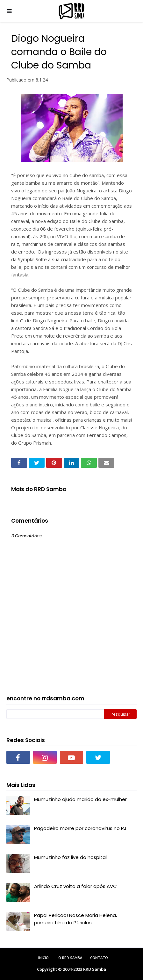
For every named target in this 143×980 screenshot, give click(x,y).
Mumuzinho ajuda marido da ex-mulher (80, 799)
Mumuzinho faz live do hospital (70, 857)
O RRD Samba (70, 958)
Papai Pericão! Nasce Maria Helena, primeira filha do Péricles (75, 919)
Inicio (43, 958)
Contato (99, 958)
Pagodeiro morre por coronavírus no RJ (80, 828)
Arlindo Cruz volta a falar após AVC (75, 886)
